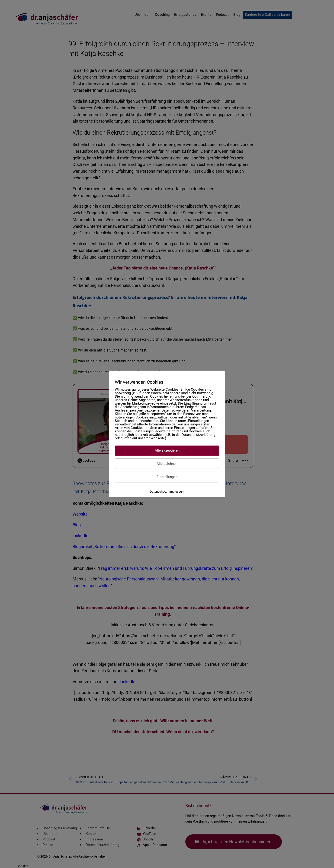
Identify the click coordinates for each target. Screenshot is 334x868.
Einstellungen (167, 477)
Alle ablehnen (167, 463)
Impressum (177, 491)
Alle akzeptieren (167, 450)
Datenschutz (158, 491)
